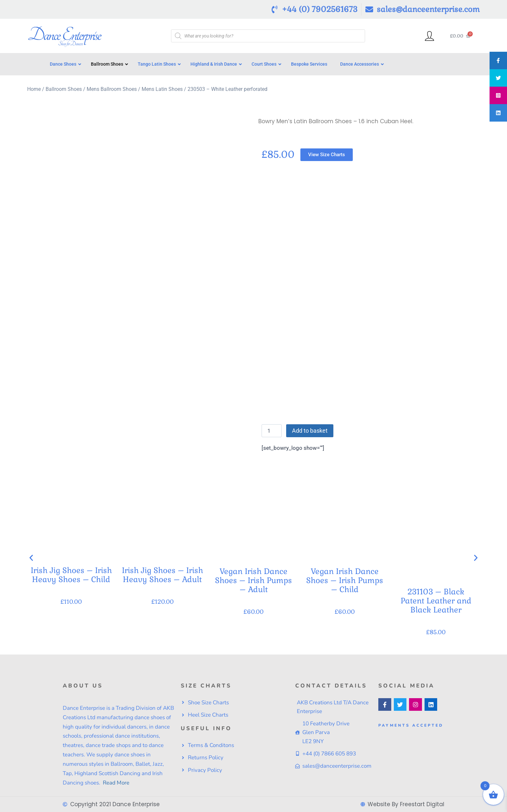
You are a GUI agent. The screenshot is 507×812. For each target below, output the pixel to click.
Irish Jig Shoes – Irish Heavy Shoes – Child (71, 575)
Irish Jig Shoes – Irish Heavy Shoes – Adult (162, 575)
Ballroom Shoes (64, 89)
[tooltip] (498, 60)
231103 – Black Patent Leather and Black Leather (436, 601)
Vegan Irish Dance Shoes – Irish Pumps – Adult (253, 580)
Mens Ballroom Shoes (112, 89)
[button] (31, 558)
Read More (115, 783)
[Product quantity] (272, 431)
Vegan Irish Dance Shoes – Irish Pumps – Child (345, 580)
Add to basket (310, 431)
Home (34, 89)
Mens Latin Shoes (162, 89)
